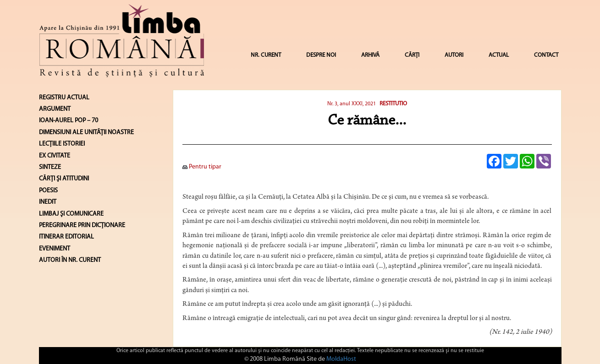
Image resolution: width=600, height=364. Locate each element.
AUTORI (454, 55)
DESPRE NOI (321, 55)
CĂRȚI (412, 55)
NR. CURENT (266, 55)
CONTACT (546, 55)
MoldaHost (341, 359)
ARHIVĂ (370, 55)
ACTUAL (499, 55)
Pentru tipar (202, 167)
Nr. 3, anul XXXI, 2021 (352, 104)
